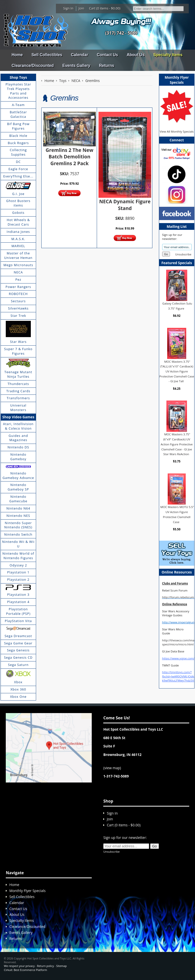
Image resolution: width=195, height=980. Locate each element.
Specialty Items (168, 55)
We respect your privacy (19, 966)
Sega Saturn (18, 665)
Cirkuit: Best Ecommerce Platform (26, 970)
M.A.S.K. (18, 239)
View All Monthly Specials (177, 131)
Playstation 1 (18, 572)
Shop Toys (18, 77)
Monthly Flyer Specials (27, 891)
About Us (135, 55)
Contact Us (107, 55)
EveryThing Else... (18, 176)
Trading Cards (18, 391)
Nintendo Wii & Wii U (18, 544)
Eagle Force (18, 169)
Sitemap (61, 966)
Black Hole (18, 136)
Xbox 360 (18, 689)
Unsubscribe (183, 254)
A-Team (18, 105)
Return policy (45, 966)
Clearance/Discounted (33, 66)
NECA (18, 272)
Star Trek (18, 316)
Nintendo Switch (18, 534)
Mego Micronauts (18, 265)
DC (18, 162)
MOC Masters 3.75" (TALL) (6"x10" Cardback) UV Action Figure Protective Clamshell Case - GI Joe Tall (177, 371)
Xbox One (18, 697)
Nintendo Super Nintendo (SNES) (18, 525)
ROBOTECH (18, 294)
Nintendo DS (18, 447)
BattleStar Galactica (18, 114)
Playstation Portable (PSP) (18, 611)
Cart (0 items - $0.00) (105, 8)
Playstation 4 (18, 602)
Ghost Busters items (18, 203)
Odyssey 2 (18, 565)
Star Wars (18, 342)
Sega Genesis (18, 650)
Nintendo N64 (18, 508)
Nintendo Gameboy (18, 457)
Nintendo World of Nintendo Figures (18, 556)
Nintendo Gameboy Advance (18, 475)
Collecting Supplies (18, 152)
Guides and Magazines (18, 438)
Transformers (18, 398)
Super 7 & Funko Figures (18, 351)
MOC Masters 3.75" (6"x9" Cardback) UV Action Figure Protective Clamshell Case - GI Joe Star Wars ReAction (177, 444)
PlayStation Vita (18, 621)
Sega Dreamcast (18, 636)
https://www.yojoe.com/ (178, 658)
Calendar (79, 55)
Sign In (68, 8)
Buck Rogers (18, 143)
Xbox (18, 682)
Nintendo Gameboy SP (18, 487)
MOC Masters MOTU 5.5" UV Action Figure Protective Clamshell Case (177, 514)
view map (112, 768)
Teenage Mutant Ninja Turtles (18, 374)
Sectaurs (18, 301)
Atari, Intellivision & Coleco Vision (18, 426)
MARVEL (18, 246)
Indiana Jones (18, 232)
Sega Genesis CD (18, 657)
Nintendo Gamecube (18, 499)
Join (81, 8)
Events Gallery (76, 66)
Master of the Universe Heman (18, 255)
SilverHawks (18, 308)
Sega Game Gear (18, 643)
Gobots (18, 213)
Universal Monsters (18, 408)
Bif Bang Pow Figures (18, 126)
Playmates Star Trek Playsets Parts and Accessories (18, 91)
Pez (18, 279)
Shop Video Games (18, 417)
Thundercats (18, 384)
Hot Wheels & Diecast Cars (18, 222)
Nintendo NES (18, 516)
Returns (107, 66)
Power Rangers (18, 287)
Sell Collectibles (47, 55)
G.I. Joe (18, 194)
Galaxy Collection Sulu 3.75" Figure (177, 306)
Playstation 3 (18, 595)
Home (17, 55)
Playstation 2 (18, 579)
